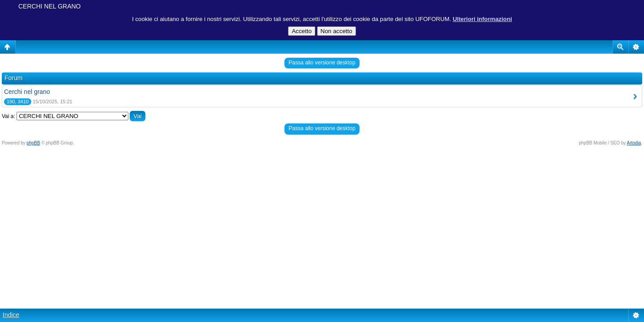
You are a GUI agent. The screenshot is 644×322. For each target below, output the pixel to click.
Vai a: (8, 116)
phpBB (34, 143)
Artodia (634, 143)
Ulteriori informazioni (482, 19)
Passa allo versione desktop (322, 63)
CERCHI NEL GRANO (50, 6)
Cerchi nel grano (27, 92)
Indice (11, 315)
